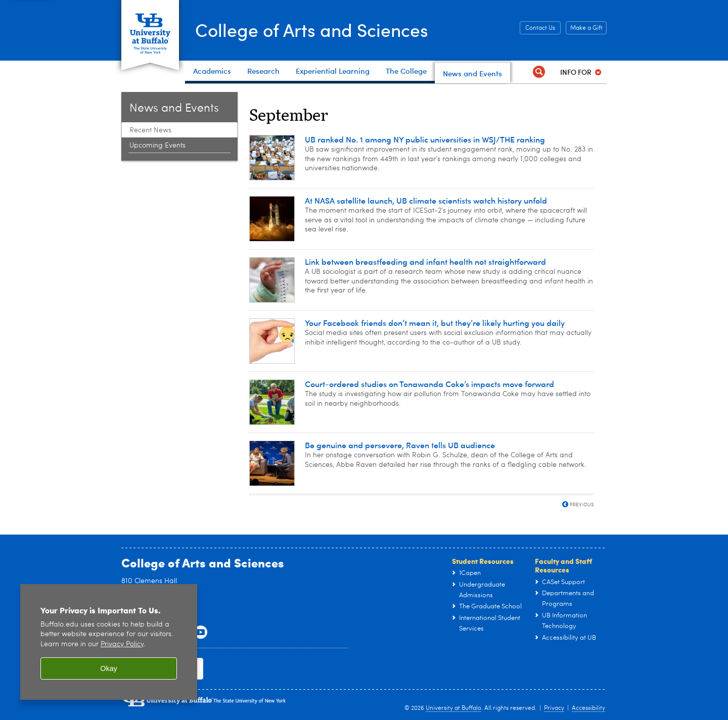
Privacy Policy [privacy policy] (122, 644)
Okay (109, 668)
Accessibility (588, 708)
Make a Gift (586, 28)
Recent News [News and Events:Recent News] (150, 130)
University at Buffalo (453, 708)
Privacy (554, 708)
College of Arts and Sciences (313, 29)
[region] (109, 642)
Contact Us (540, 28)
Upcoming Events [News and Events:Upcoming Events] (157, 146)
